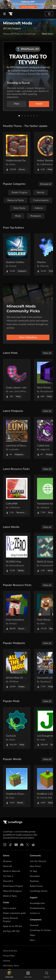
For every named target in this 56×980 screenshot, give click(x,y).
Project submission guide (14, 913)
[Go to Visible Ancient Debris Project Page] (17, 153)
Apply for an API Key (12, 926)
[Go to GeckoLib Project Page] (17, 728)
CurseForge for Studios (40, 930)
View (17, 104)
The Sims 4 (8, 876)
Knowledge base (37, 903)
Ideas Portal (35, 866)
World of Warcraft (11, 871)
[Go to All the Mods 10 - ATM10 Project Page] (17, 670)
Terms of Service (10, 951)
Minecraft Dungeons (12, 891)
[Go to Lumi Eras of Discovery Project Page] (17, 438)
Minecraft (7, 866)
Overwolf (34, 925)
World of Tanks (10, 896)
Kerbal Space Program (13, 886)
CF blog (33, 871)
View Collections (28, 337)
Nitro (32, 940)
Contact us (35, 913)
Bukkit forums (36, 886)
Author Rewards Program (10, 920)
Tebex (32, 935)
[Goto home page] (11, 14)
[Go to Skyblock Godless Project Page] (17, 254)
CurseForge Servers (39, 891)
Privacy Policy (9, 956)
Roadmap (34, 881)
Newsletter (35, 876)
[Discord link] (22, 845)
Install (39, 104)
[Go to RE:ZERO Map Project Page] (17, 554)
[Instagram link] (5, 845)
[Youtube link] (16, 845)
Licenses (7, 961)
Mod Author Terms (11, 966)
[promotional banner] (28, 5)
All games (7, 861)
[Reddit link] (33, 845)
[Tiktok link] (10, 845)
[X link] (27, 845)
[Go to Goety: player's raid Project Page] (17, 380)
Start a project (10, 908)
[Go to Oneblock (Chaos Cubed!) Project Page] (17, 786)
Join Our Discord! (38, 861)
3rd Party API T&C (11, 931)
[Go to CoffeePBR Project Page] (17, 496)
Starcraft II (8, 881)
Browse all (46, 184)
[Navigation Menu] (4, 14)
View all (47, 353)
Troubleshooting (37, 908)
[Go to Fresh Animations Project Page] (17, 612)
